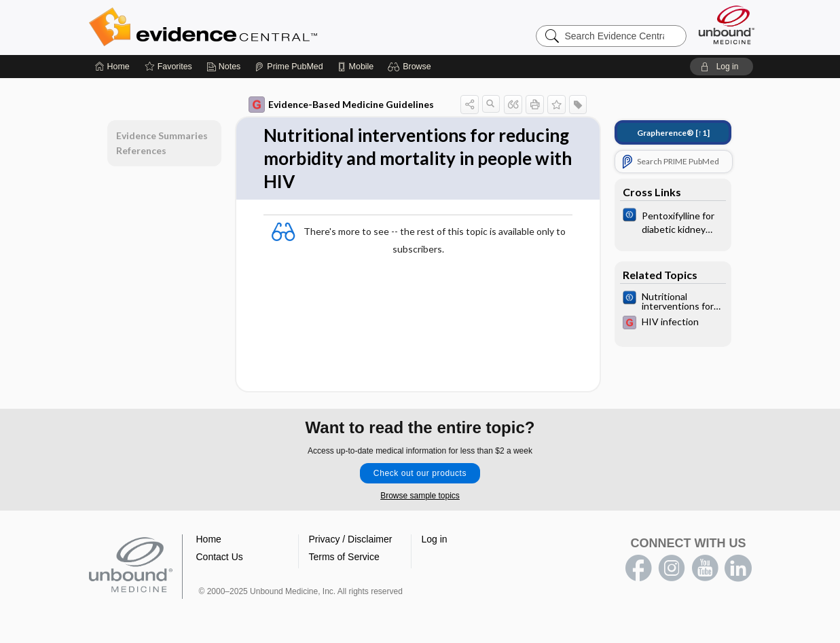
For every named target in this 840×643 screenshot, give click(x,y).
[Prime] (289, 67)
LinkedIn (738, 568)
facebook (638, 568)
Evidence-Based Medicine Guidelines (341, 105)
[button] (411, 67)
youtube (705, 568)
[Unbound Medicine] (727, 25)
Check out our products (420, 473)
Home (209, 539)
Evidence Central (257, 27)
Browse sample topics (420, 496)
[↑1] (673, 133)
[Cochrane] (673, 221)
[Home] (112, 67)
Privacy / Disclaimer (351, 539)
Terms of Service (344, 557)
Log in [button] (435, 539)
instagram (672, 568)
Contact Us (220, 557)
